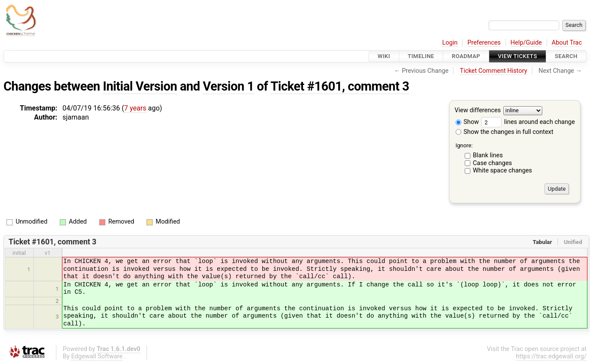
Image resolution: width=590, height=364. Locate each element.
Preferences (484, 43)
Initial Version (140, 86)
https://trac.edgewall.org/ (551, 356)
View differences (478, 111)
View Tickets (518, 56)
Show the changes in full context (505, 132)
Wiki (384, 56)
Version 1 (228, 86)
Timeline (421, 56)
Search (566, 56)
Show (467, 122)
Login (450, 43)
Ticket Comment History (494, 71)
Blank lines (488, 155)
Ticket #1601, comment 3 (340, 86)
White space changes (503, 171)
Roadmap (466, 56)
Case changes (492, 163)
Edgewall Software (97, 356)
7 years (135, 108)
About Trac (567, 43)
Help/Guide (526, 43)
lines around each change (528, 122)
